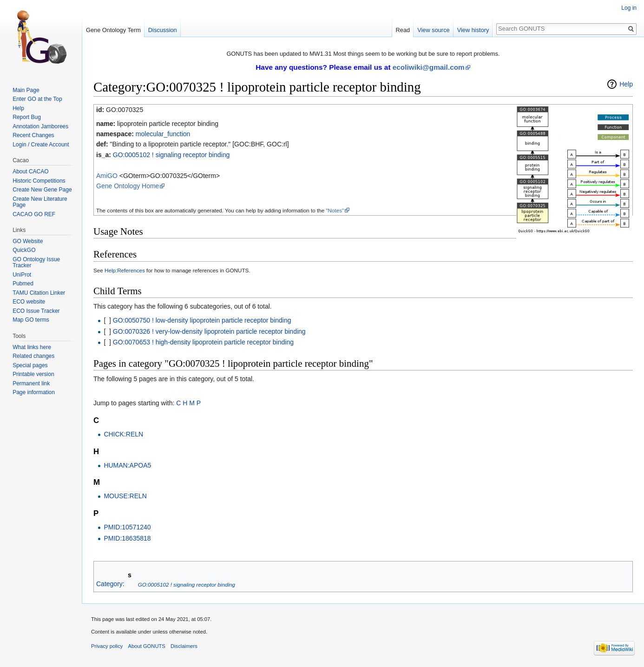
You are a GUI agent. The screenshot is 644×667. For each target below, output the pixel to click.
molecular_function (163, 134)
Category (109, 584)
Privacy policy (107, 646)
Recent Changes (33, 135)
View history (473, 30)
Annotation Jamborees (40, 126)
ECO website (29, 302)
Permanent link (31, 383)
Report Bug (27, 117)
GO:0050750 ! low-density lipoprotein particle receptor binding (202, 320)
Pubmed (23, 284)
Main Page (26, 90)
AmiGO (107, 176)
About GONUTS (147, 646)
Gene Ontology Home (128, 186)
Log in (629, 8)
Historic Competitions (39, 181)
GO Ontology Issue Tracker (36, 263)
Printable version (33, 374)
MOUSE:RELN (125, 496)
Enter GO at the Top (37, 99)
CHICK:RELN (123, 434)
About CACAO (30, 172)
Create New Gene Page (42, 190)
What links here (32, 347)
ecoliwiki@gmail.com (429, 67)
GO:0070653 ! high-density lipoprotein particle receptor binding (203, 342)
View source (433, 30)
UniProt (22, 275)
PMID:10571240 (127, 527)
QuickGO (24, 250)
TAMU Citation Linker (39, 293)
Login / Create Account (41, 145)
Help (626, 84)
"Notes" (335, 210)
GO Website (28, 241)
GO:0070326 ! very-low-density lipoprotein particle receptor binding (209, 331)
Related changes (33, 356)
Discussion (163, 30)
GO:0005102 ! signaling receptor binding (171, 155)
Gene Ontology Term (113, 30)
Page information (34, 392)
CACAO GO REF (34, 214)
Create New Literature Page (40, 202)
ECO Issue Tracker (36, 311)
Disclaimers (184, 646)
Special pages (30, 365)
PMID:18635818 (127, 538)
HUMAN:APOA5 (127, 465)
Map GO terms (31, 320)
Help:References (125, 270)
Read (403, 30)
